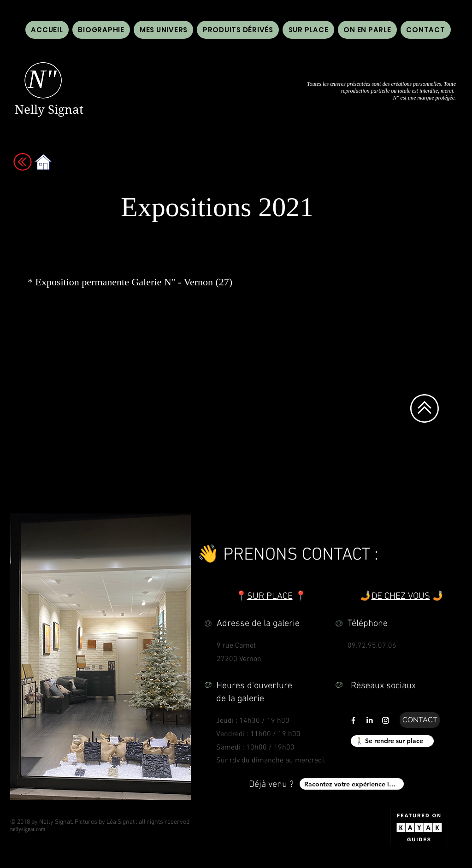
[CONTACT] (420, 720)
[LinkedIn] (369, 720)
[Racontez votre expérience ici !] (352, 784)
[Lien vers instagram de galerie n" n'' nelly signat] (386, 720)
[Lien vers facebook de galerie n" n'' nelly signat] (353, 720)
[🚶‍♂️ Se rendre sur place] (392, 741)
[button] (367, 30)
